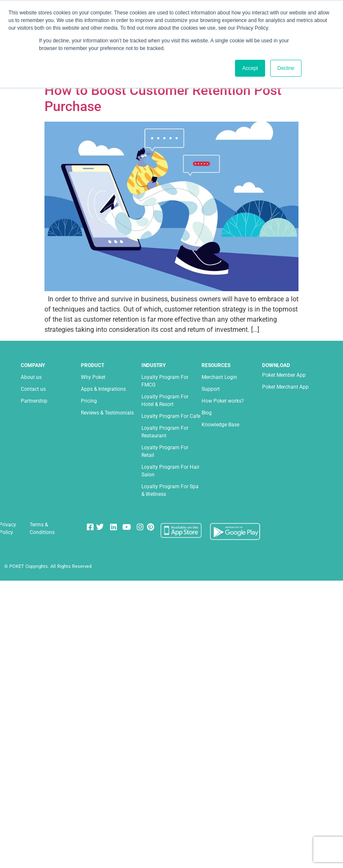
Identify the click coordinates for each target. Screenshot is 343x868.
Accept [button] (250, 68)
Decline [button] (286, 68)
